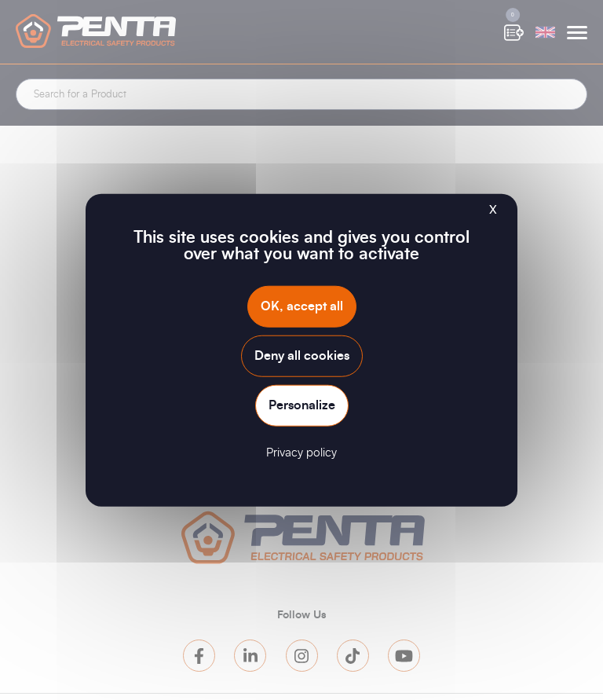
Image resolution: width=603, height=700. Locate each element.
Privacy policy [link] (301, 453)
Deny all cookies (302, 355)
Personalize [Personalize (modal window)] (302, 405)
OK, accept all (302, 306)
